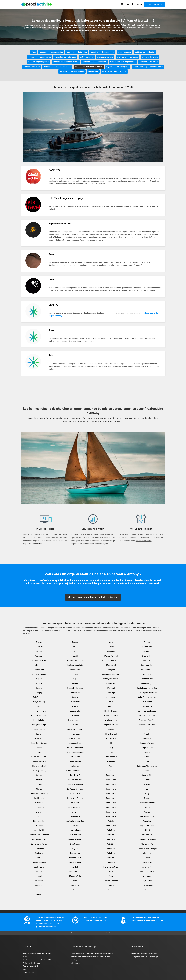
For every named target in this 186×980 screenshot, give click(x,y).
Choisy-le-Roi (39, 807)
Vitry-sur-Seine (147, 885)
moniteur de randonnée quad (94, 62)
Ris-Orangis (147, 651)
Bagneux (39, 679)
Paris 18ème (111, 812)
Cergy (39, 752)
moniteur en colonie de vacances (57, 67)
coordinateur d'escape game (102, 52)
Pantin (111, 766)
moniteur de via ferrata (149, 62)
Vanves (147, 812)
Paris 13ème (111, 789)
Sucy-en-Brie (147, 775)
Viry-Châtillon (147, 881)
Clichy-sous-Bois (39, 821)
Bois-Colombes (39, 697)
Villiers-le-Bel (147, 867)
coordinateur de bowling (77, 52)
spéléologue (93, 71)
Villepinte (147, 858)
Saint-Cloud (147, 674)
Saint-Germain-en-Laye (147, 697)
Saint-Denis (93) (147, 683)
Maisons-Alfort (75, 858)
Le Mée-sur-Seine (75, 780)
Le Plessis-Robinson (75, 789)
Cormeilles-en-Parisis (39, 844)
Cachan (39, 748)
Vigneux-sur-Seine (147, 826)
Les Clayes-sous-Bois (75, 807)
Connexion (137, 4)
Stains (147, 771)
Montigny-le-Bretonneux (111, 674)
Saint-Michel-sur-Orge (147, 716)
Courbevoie (39, 853)
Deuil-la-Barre (39, 867)
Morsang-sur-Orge (111, 697)
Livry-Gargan (75, 844)
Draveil (39, 876)
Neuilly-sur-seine (111, 720)
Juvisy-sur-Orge (75, 743)
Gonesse (75, 706)
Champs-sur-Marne (39, 761)
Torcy (147, 794)
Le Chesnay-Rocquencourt (75, 771)
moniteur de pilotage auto (38, 62)
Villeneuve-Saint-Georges (147, 849)
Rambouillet (147, 647)
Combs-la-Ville (39, 830)
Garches (75, 683)
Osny (111, 752)
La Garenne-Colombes (75, 752)
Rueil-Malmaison (147, 670)
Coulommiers (39, 849)
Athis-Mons (39, 665)
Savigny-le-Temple (147, 743)
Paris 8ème (111, 858)
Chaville (39, 784)
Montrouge (111, 693)
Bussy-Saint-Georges (39, 743)
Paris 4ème (111, 839)
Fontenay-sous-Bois (75, 665)
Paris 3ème (111, 835)
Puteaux (147, 642)
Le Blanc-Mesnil (75, 761)
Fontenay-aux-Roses (75, 661)
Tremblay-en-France (147, 803)
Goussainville (75, 711)
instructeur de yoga (105, 57)
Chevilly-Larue (39, 798)
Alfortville (39, 647)
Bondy (39, 706)
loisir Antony (75, 963)
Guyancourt (75, 716)
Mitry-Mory (111, 651)
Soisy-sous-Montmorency (147, 766)
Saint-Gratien (147, 702)
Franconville (75, 670)
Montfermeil (111, 665)
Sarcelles (147, 734)
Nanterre (111, 702)
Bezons (39, 688)
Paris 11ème (111, 780)
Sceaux (147, 752)
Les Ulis (75, 826)
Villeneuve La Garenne (147, 839)
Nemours (111, 706)
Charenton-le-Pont (39, 766)
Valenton (147, 807)
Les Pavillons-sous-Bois (75, 821)
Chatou (39, 780)
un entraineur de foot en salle (114, 71)
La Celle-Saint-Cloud (75, 748)
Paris (111, 771)
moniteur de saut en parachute (123, 62)
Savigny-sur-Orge (147, 748)
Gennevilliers (75, 693)
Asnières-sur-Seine (39, 661)
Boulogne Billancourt (39, 716)
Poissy (111, 876)
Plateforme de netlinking (32, 966)
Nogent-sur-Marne (111, 725)
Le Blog (125, 4)
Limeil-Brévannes (75, 839)
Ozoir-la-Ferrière (111, 757)
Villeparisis (147, 853)
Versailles (147, 821)
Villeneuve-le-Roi (147, 844)
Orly (111, 743)
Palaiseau (111, 761)
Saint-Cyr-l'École (147, 679)
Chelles (39, 789)
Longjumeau (75, 853)
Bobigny (39, 693)
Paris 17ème (111, 807)
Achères (39, 642)
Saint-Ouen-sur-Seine (147, 725)
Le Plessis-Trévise (75, 794)
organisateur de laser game (118, 67)
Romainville (147, 661)
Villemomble (147, 835)
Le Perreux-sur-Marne (75, 784)
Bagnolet (39, 683)
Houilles (75, 725)
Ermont (75, 642)
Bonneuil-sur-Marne (39, 711)
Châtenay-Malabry (39, 771)
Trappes (147, 798)
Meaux (75, 890)
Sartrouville (147, 739)
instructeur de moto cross (65, 57)
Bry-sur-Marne (39, 739)
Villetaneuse (147, 862)
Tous (34, 52)
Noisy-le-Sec (111, 739)
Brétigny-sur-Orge (39, 725)
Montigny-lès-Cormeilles (111, 679)
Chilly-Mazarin (39, 803)
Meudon (111, 647)
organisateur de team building (72, 71)
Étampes (75, 647)
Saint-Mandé (147, 706)
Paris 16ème (111, 803)
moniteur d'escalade (31, 67)
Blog (24, 969)
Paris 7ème (111, 853)
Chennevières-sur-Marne (39, 794)
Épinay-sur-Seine (39, 890)
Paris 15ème (111, 798)
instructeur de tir (87, 57)
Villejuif (147, 830)
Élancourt (39, 885)
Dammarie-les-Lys (39, 862)
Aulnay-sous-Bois (39, 674)
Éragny (39, 894)
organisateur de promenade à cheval (148, 67)
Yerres (147, 890)
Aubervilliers (39, 670)
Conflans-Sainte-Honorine (39, 835)
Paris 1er (111, 821)
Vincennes (147, 876)
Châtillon (39, 775)
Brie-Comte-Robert (39, 729)
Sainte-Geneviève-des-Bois (147, 688)
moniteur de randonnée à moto (66, 62)
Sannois (147, 729)
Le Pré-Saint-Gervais (75, 798)
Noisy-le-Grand (111, 734)
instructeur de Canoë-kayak (39, 57)
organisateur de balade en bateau (89, 67)
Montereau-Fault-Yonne (111, 661)
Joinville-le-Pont (75, 739)
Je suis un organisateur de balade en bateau (93, 597)
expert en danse (125, 52)
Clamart (39, 812)
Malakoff (75, 867)
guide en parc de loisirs (145, 52)
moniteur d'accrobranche (127, 57)
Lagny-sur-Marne (75, 757)
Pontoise (111, 885)
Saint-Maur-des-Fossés (147, 711)
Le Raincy (75, 803)
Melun (111, 642)
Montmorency (111, 683)
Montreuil (111, 688)
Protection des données (31, 963)
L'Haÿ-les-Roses (75, 835)
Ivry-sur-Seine (75, 734)
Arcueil (39, 651)
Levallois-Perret (75, 830)
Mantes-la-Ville (75, 876)
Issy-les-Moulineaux (75, 729)
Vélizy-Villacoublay (147, 816)
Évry (75, 651)
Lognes (75, 849)
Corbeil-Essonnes (39, 839)
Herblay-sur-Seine (75, 720)
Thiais (147, 789)
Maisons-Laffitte (75, 862)
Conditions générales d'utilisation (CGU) (37, 960)
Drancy (39, 872)
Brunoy (39, 734)
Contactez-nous (28, 972)
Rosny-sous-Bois (147, 665)
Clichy (39, 816)
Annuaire (26, 954)
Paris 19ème (111, 816)
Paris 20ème (111, 826)
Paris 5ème (111, 844)
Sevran (147, 757)
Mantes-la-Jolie (75, 872)
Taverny (147, 784)
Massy (75, 881)
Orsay (111, 748)
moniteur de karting (150, 57)
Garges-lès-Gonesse (75, 688)
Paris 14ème (111, 794)
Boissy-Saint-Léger (39, 702)
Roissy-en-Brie (147, 656)
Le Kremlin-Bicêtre (75, 775)
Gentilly (75, 697)
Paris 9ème (111, 862)
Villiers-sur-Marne (147, 872)
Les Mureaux (75, 816)
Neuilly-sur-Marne (111, 716)
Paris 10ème (111, 775)
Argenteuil (39, 656)
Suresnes (147, 780)
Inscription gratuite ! (155, 4)
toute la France (38, 544)
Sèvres (147, 761)
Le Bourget (75, 766)
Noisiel (111, 729)
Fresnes (75, 674)
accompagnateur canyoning (51, 52)
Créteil (39, 858)
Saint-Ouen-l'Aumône (147, 720)
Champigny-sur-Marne (39, 757)
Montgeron (111, 670)
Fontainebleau (75, 656)
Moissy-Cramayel (111, 656)
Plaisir (111, 872)
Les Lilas (75, 812)
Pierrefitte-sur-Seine (111, 867)
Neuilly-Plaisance (111, 711)
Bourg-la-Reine (39, 720)
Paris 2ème (111, 830)
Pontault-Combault (111, 881)
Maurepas (75, 885)
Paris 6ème (111, 849)
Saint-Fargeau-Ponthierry (147, 693)
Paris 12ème (111, 784)
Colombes (39, 826)
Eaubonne (39, 881)
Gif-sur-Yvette (75, 702)
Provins (111, 890)
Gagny (75, 679)
